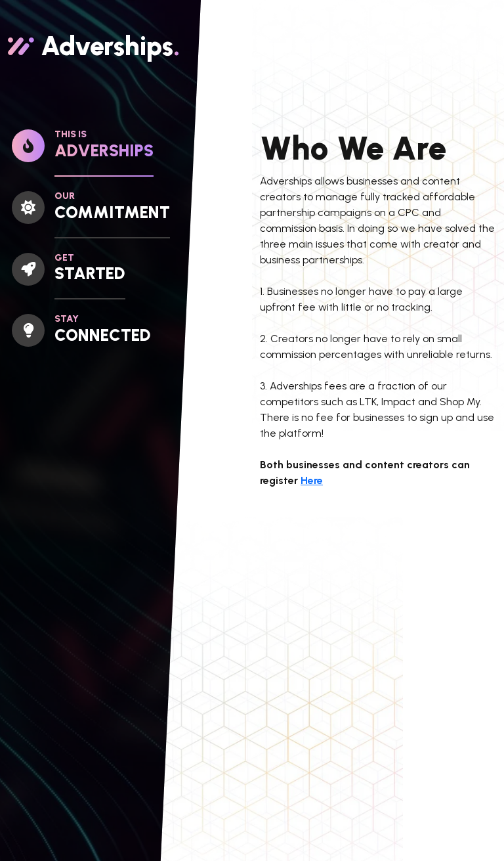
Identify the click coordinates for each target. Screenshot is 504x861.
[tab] (63, 153)
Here (312, 480)
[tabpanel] (378, 479)
